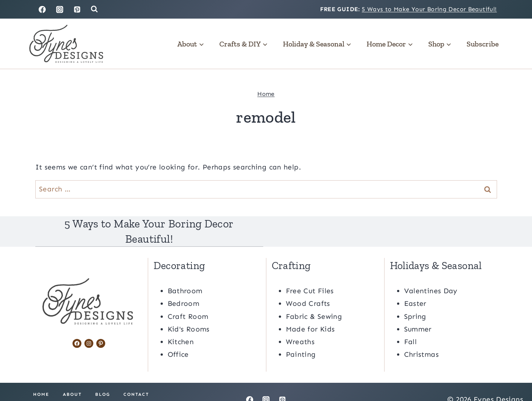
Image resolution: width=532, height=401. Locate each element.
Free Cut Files (310, 276)
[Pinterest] (77, 9)
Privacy (91, 389)
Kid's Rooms (189, 314)
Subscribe (483, 44)
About (72, 379)
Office (178, 339)
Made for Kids (310, 314)
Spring (415, 301)
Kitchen (181, 326)
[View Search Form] (94, 9)
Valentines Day (431, 276)
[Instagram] (59, 9)
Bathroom (185, 276)
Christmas (421, 339)
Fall (411, 326)
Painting (301, 339)
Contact (136, 379)
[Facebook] (42, 9)
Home (266, 94)
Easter (415, 288)
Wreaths (300, 326)
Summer (418, 314)
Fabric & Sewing (314, 301)
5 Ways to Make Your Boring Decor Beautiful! (429, 9)
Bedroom (184, 288)
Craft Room (188, 301)
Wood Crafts (308, 288)
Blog (103, 379)
